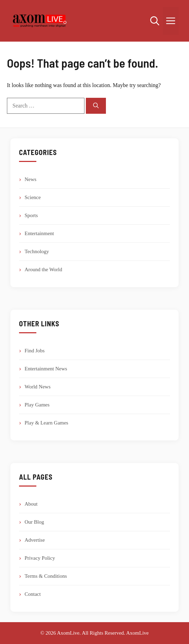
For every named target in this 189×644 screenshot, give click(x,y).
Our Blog (34, 522)
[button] (155, 21)
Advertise (35, 540)
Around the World (43, 269)
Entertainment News (46, 369)
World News (38, 387)
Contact (33, 594)
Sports (31, 215)
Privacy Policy (40, 558)
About (31, 504)
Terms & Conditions (46, 576)
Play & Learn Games (46, 423)
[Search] (96, 106)
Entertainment (39, 233)
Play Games (37, 405)
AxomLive (138, 633)
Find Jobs (35, 351)
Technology (37, 251)
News (30, 179)
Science (33, 197)
